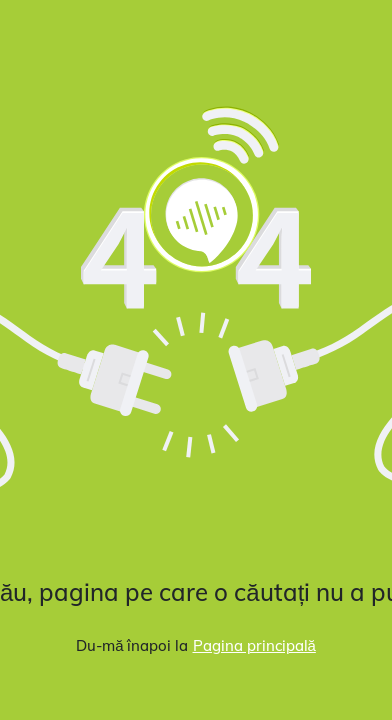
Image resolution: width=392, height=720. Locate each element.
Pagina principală (254, 645)
